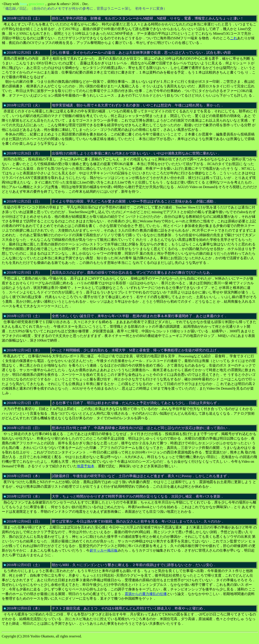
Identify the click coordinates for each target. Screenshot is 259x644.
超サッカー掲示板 (104, 550)
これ (234, 38)
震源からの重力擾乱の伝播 (146, 594)
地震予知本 (86, 466)
